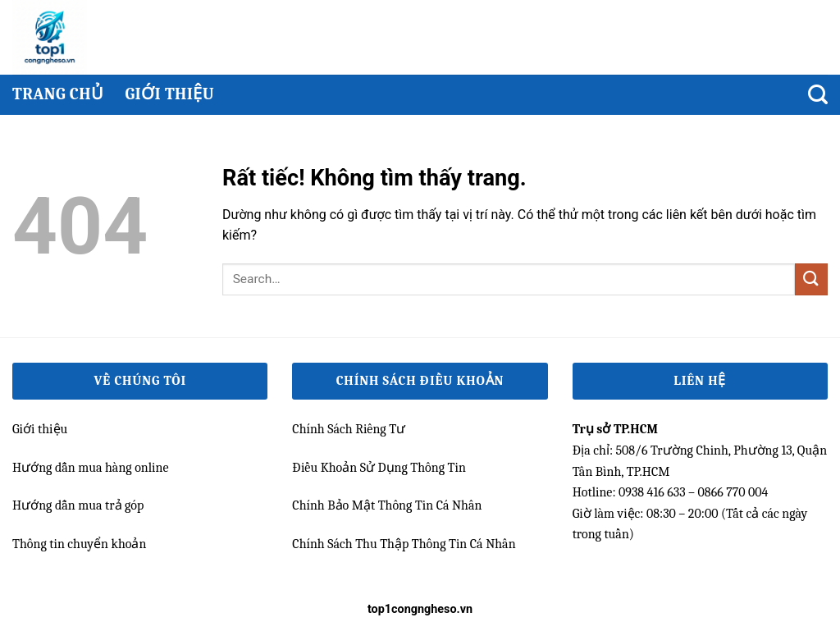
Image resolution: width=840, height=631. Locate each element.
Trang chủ (58, 94)
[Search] (818, 95)
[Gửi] (811, 279)
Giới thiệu (169, 94)
